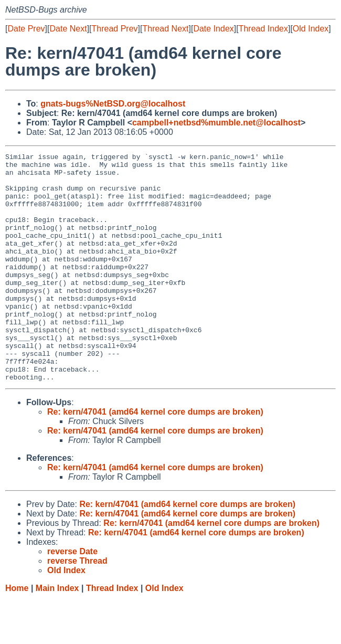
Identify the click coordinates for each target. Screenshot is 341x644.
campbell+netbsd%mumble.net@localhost (216, 123)
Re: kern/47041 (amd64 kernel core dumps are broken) (155, 457)
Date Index (213, 29)
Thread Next (165, 29)
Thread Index (263, 29)
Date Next (68, 29)
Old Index (311, 29)
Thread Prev (115, 29)
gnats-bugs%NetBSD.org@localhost (113, 104)
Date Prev (26, 29)
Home (17, 634)
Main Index (57, 634)
